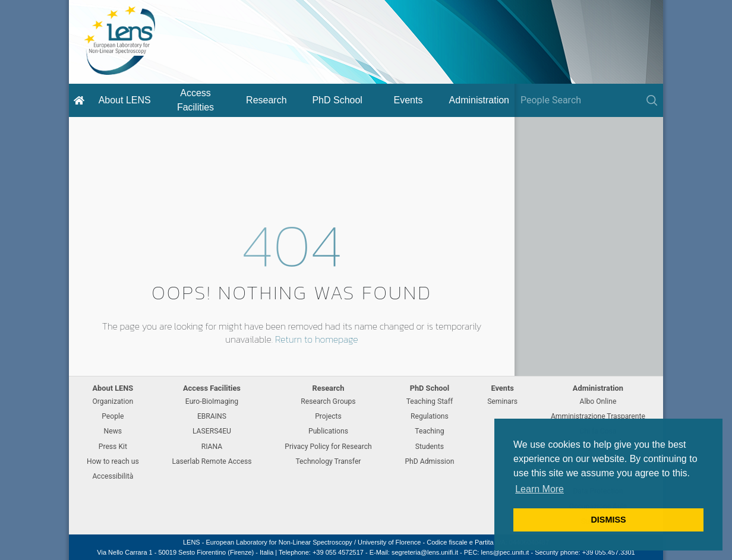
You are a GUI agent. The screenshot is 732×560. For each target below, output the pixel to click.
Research (266, 100)
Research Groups (328, 401)
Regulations (430, 416)
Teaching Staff (430, 401)
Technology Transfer (328, 461)
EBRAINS (212, 416)
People (113, 416)
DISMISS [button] (608, 520)
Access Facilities (195, 100)
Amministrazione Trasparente (598, 416)
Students (430, 447)
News (113, 431)
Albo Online (598, 401)
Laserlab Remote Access (212, 461)
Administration (479, 100)
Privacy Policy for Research (328, 447)
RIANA (212, 447)
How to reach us (113, 461)
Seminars (502, 401)
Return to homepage (317, 339)
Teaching (429, 431)
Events (408, 100)
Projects (328, 416)
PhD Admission (429, 461)
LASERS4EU (212, 431)
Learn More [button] (539, 489)
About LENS (125, 100)
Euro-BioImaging (212, 401)
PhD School (337, 100)
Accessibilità (113, 476)
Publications (328, 431)
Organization (113, 401)
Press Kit (113, 447)
